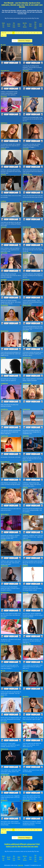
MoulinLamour (5, 331)
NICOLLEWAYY (5, 514)
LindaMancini (4, 384)
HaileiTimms (4, 123)
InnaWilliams (4, 801)
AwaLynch (3, 227)
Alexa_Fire (26, 593)
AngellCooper (4, 436)
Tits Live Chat (14, 25)
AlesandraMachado (28, 45)
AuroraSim (4, 722)
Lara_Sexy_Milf (27, 644)
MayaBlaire (26, 697)
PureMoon (25, 331)
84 (2, 35)
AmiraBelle (4, 280)
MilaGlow (25, 462)
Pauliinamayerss (5, 593)
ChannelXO (26, 71)
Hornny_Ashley (27, 305)
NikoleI (25, 722)
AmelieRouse (4, 409)
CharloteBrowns (5, 71)
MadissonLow (4, 749)
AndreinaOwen (27, 123)
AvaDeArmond (27, 358)
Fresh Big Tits (3, 25)
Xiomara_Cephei (27, 253)
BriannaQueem (27, 540)
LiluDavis (3, 488)
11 (38, 33)
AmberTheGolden (27, 175)
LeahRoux (3, 201)
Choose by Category (25, 41)
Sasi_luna (25, 671)
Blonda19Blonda (5, 462)
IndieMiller (3, 540)
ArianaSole (26, 149)
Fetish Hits (20, 865)
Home (15, 41)
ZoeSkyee (3, 149)
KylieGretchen (27, 409)
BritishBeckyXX (27, 227)
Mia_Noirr (3, 45)
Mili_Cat (3, 671)
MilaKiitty (3, 358)
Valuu (2, 697)
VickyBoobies (4, 305)
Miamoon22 (4, 96)
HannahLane (26, 280)
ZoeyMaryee (26, 514)
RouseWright (26, 801)
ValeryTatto (26, 436)
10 (34, 33)
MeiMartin (25, 566)
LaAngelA (25, 749)
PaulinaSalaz (26, 96)
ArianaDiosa (26, 618)
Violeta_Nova (4, 644)
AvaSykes (25, 488)
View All (4, 33)
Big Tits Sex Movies (25, 25)
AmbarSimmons (27, 384)
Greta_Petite (4, 253)
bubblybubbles (5, 775)
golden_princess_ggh (29, 201)
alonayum (3, 175)
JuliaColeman (4, 566)
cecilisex (3, 618)
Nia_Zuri (25, 775)
